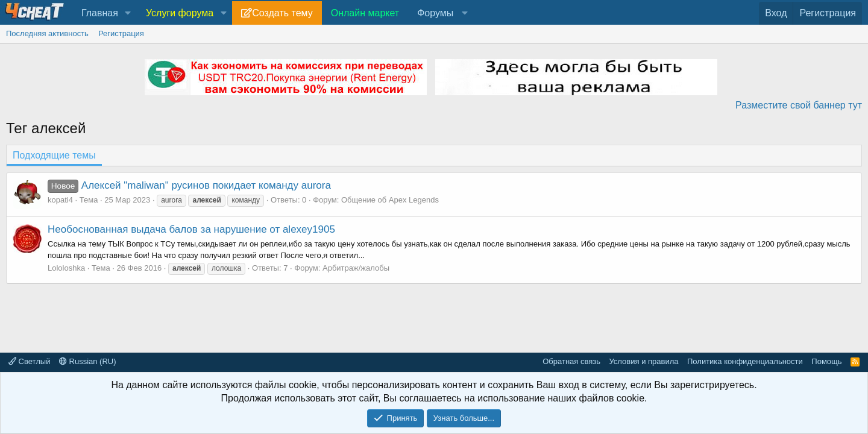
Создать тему (282, 13)
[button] (128, 13)
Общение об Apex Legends (390, 200)
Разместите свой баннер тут (799, 105)
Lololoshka (66, 268)
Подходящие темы (54, 155)
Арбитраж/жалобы (356, 268)
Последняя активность (47, 33)
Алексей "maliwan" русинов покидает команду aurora (189, 185)
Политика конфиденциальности (745, 361)
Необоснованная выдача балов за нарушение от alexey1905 (191, 229)
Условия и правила (643, 361)
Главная (100, 13)
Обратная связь (571, 361)
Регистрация (121, 33)
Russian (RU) (88, 361)
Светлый (29, 361)
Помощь (826, 361)
